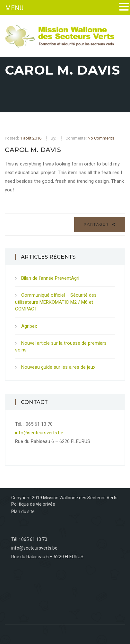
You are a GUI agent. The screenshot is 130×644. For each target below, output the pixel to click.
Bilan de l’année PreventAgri (50, 278)
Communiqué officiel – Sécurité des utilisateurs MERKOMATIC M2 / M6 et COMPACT (56, 302)
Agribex (29, 326)
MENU (14, 8)
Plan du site (23, 511)
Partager (100, 224)
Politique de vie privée (33, 504)
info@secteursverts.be (39, 433)
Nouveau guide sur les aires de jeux (58, 367)
